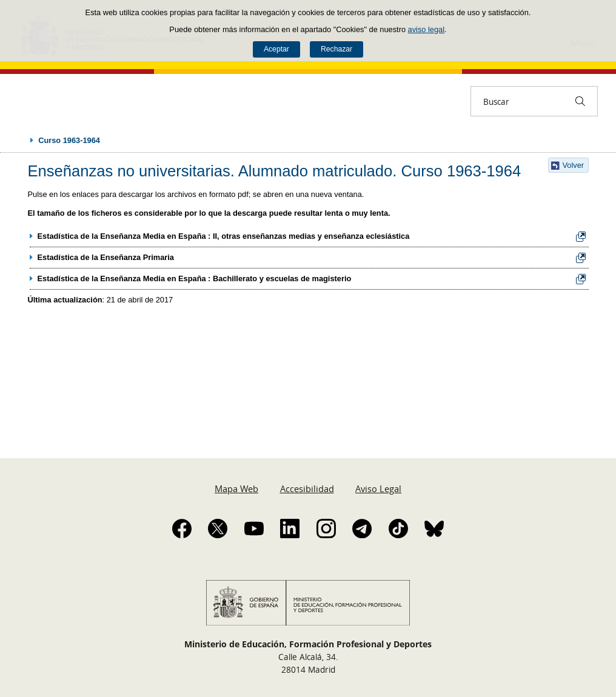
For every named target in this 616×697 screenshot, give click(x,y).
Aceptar (276, 49)
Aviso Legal (378, 489)
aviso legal (426, 29)
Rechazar (336, 49)
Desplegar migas (19, 140)
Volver (574, 165)
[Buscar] (580, 101)
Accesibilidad (307, 489)
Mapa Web (236, 489)
